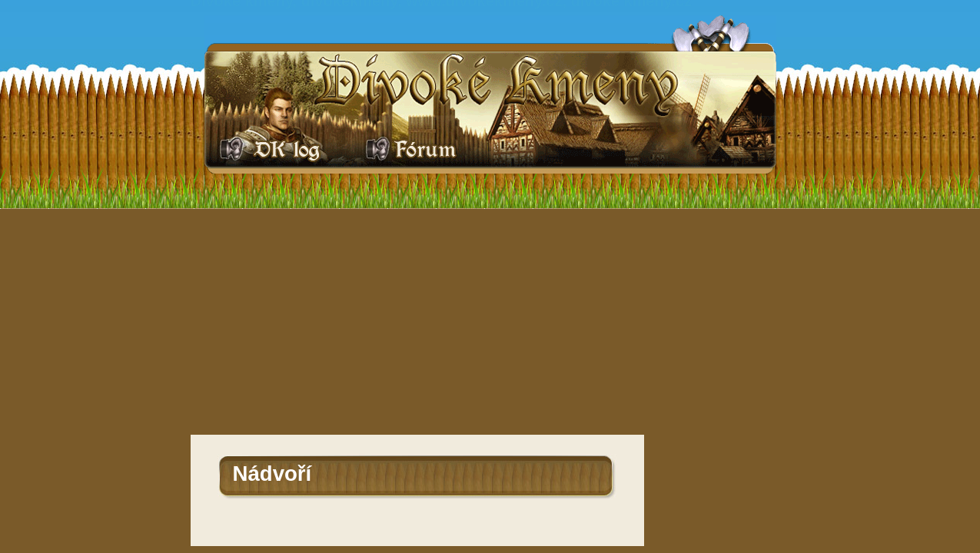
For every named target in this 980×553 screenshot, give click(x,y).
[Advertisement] (490, 320)
